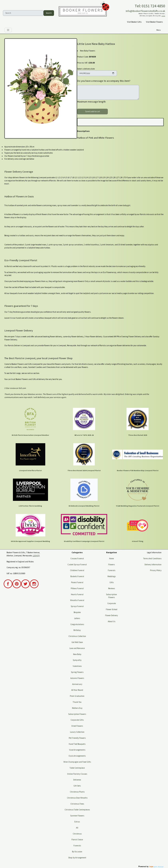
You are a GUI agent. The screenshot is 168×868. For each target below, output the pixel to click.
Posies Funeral (77, 582)
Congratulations (77, 624)
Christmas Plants (77, 792)
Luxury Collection (77, 732)
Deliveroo (77, 780)
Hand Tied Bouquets (77, 744)
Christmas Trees (77, 804)
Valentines (77, 666)
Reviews (112, 588)
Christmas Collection (77, 636)
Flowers (111, 565)
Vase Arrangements (77, 750)
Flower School (112, 609)
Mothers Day (77, 708)
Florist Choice (77, 840)
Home (111, 558)
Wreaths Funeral (77, 600)
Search (49, 13)
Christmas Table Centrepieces (77, 810)
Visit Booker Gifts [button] (134, 22)
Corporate (112, 603)
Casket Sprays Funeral (77, 565)
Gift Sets (77, 786)
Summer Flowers (77, 816)
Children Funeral (77, 570)
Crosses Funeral (77, 558)
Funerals (77, 846)
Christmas (77, 834)
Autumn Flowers (77, 678)
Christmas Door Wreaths (77, 798)
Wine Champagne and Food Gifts (77, 762)
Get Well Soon (77, 642)
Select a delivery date (86, 69)
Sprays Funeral (77, 606)
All (77, 828)
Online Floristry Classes (77, 774)
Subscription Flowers (77, 714)
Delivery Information (153, 565)
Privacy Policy (156, 570)
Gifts (112, 582)
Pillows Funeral (77, 588)
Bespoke (77, 612)
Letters (77, 618)
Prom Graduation (77, 696)
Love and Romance (77, 648)
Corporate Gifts (77, 720)
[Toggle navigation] (8, 30)
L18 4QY (163, 16)
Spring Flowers (77, 672)
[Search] (23, 13)
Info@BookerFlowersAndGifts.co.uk (145, 11)
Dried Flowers (77, 726)
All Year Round (77, 690)
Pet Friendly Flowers (77, 738)
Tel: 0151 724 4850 (150, 6)
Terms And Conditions (152, 558)
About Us (112, 621)
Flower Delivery (111, 615)
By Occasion (77, 852)
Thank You (77, 702)
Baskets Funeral (77, 576)
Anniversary (77, 684)
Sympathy (77, 660)
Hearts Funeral (77, 594)
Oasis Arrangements (77, 756)
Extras (77, 822)
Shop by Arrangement (77, 858)
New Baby (77, 654)
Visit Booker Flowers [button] (154, 22)
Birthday (77, 630)
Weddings (112, 576)
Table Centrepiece (77, 768)
